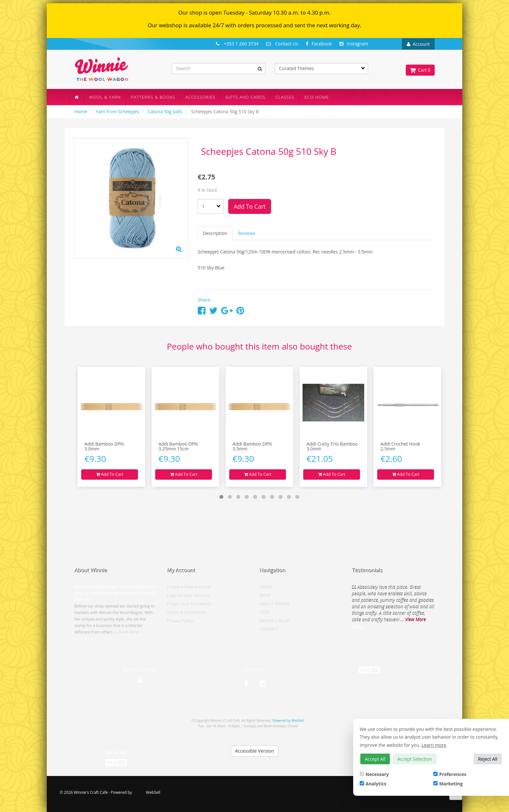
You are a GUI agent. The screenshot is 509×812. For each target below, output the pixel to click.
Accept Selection (415, 759)
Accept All (375, 759)
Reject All (488, 759)
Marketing (448, 784)
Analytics (373, 784)
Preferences (450, 774)
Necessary (374, 774)
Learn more (434, 745)
